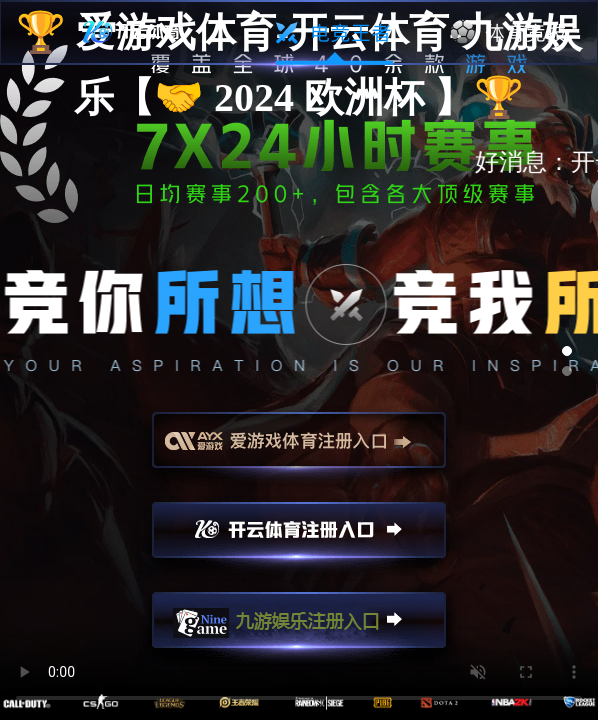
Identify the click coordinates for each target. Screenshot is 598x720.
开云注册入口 (299, 539)
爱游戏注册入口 (299, 449)
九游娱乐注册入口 (299, 629)
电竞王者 (334, 33)
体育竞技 (509, 33)
